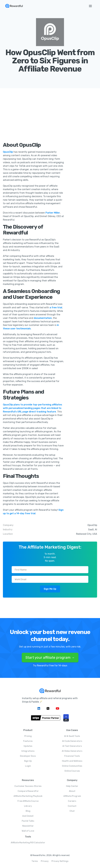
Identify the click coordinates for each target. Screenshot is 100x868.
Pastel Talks (28, 821)
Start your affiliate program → (50, 658)
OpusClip (8, 152)
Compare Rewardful (28, 791)
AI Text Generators (72, 746)
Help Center (72, 786)
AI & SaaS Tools (72, 736)
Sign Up (28, 761)
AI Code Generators (72, 741)
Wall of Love (28, 831)
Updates (28, 746)
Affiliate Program (72, 796)
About (72, 791)
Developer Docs (28, 756)
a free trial (56, 307)
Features (28, 741)
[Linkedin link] (39, 708)
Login (28, 766)
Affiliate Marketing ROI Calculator (28, 843)
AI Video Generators (72, 751)
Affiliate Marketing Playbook (28, 796)
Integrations (28, 751)
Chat (72, 811)
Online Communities (72, 766)
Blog (28, 811)
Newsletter (28, 826)
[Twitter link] (48, 708)
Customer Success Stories (28, 786)
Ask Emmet (28, 816)
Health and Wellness (72, 761)
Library (28, 806)
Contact (72, 806)
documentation (43, 318)
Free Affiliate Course (28, 801)
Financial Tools (72, 756)
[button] (90, 6)
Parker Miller (53, 213)
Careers (72, 801)
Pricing (28, 736)
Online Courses (72, 771)
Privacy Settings (60, 861)
